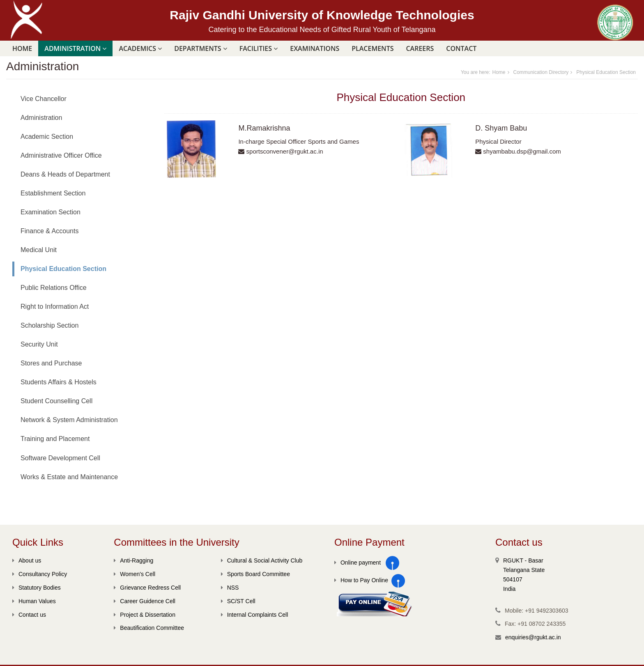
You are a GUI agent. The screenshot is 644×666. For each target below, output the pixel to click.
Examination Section (51, 212)
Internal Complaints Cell (255, 615)
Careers (420, 48)
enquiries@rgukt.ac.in (533, 637)
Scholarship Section (49, 325)
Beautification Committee (149, 628)
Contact (461, 48)
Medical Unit (39, 250)
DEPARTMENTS (201, 48)
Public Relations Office (54, 288)
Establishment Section (53, 193)
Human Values (34, 601)
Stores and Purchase (51, 363)
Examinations (315, 48)
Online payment (358, 563)
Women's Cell (135, 574)
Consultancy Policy (40, 574)
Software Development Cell (60, 458)
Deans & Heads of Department (65, 174)
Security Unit (39, 344)
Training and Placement (55, 439)
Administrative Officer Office (61, 155)
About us (27, 560)
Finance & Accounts (49, 231)
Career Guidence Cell (145, 601)
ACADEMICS (140, 48)
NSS (230, 588)
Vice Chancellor (44, 99)
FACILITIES (259, 48)
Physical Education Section (606, 72)
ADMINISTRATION (75, 48)
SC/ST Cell (238, 601)
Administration (41, 118)
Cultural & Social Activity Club (262, 560)
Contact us (29, 615)
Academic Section (47, 137)
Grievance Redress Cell (147, 588)
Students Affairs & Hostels (59, 382)
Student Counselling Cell (56, 401)
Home (22, 48)
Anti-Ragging (133, 560)
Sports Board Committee (255, 574)
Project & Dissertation (145, 615)
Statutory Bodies (37, 588)
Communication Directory (541, 72)
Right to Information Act (55, 307)
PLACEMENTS (373, 48)
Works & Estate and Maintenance (69, 477)
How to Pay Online (361, 580)
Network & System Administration (69, 420)
